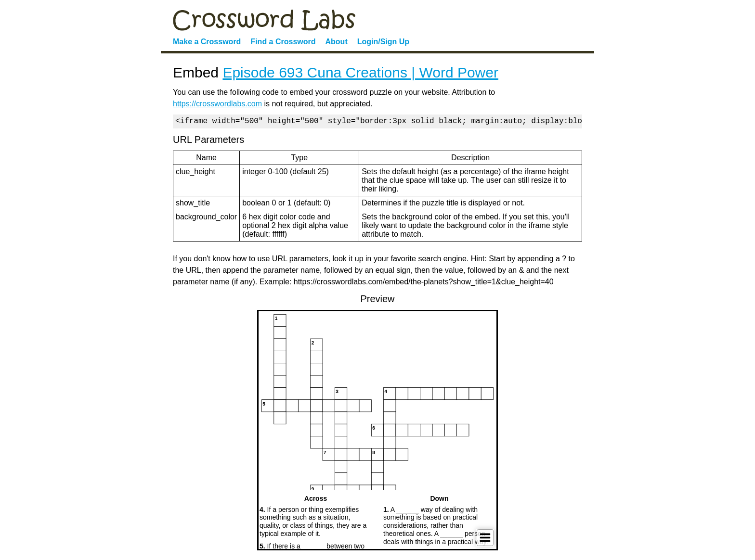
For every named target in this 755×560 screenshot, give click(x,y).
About (337, 42)
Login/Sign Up (383, 42)
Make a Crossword (207, 42)
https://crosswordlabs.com (217, 104)
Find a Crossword (283, 42)
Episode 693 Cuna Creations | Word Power (360, 72)
